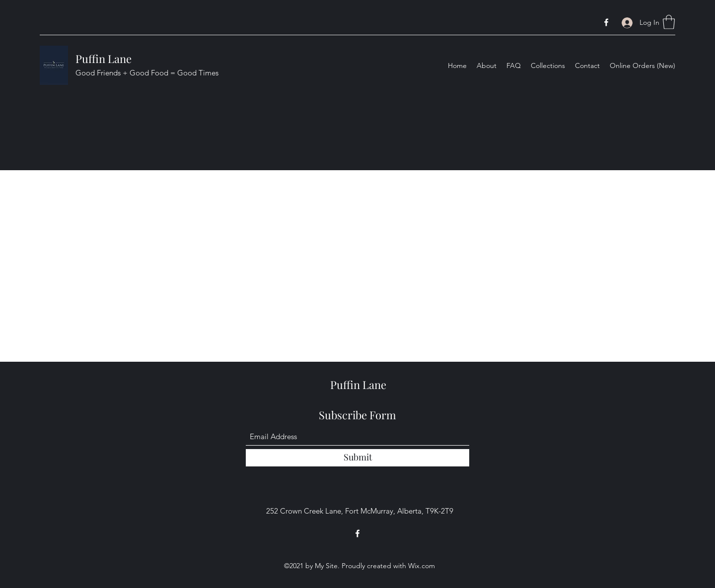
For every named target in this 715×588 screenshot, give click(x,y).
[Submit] (357, 458)
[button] (669, 22)
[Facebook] (606, 22)
